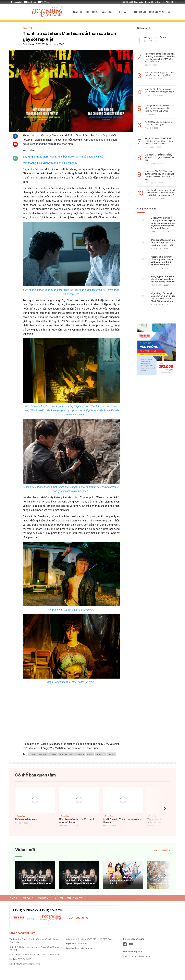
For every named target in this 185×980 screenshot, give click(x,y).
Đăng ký (148, 2)
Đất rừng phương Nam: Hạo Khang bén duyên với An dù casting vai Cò (63, 157)
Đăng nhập (138, 2)
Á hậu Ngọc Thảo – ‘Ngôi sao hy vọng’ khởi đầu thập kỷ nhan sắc (124, 880)
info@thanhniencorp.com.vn (28, 964)
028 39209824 (53, 955)
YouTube (44, 2)
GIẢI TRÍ (78, 12)
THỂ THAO (122, 12)
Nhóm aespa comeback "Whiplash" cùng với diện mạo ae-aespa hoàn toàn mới (36, 880)
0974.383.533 (169, 2)
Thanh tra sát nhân (38, 754)
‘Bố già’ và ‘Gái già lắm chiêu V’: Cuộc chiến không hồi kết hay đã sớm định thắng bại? (167, 880)
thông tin (101, 754)
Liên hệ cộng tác (79, 918)
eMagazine (16, 2)
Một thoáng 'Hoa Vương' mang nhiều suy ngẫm (50, 163)
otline (165, 2)
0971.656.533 (24, 959)
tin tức (112, 754)
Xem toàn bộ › (162, 850)
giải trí (90, 754)
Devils (53, 754)
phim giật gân (66, 754)
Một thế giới (127, 2)
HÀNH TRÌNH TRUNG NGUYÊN (148, 12)
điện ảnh (80, 754)
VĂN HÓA (107, 12)
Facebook (30, 2)
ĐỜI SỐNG (92, 12)
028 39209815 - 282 (30, 955)
